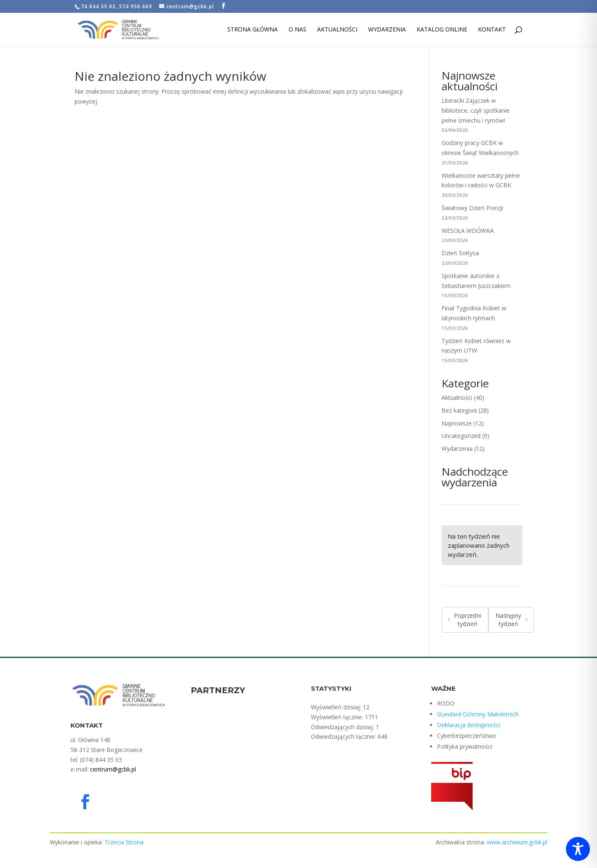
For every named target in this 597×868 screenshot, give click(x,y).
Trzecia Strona (124, 842)
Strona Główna (252, 30)
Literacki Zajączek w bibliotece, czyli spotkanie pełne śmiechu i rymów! (476, 110)
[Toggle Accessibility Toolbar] (578, 849)
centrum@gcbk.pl (113, 769)
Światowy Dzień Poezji (472, 208)
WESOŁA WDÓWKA (468, 231)
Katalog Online (442, 30)
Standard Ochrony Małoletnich (478, 714)
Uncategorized (461, 436)
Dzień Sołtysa (461, 253)
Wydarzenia (387, 30)
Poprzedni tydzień (465, 620)
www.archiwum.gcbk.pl (517, 842)
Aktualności (337, 30)
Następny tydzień (511, 620)
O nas (297, 30)
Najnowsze (457, 423)
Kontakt (492, 30)
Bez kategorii (459, 410)
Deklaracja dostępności (468, 725)
